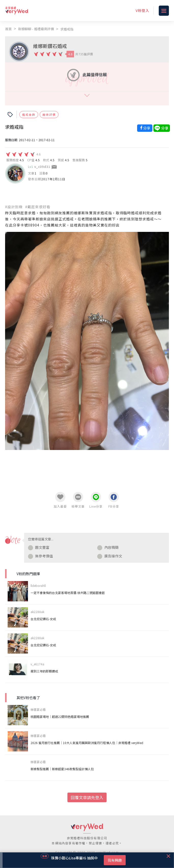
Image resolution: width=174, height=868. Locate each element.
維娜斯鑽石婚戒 (50, 46)
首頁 (8, 29)
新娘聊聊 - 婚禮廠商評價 (36, 29)
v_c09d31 (42, 166)
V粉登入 (142, 10)
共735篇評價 (84, 54)
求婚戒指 (67, 29)
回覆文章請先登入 (87, 797)
